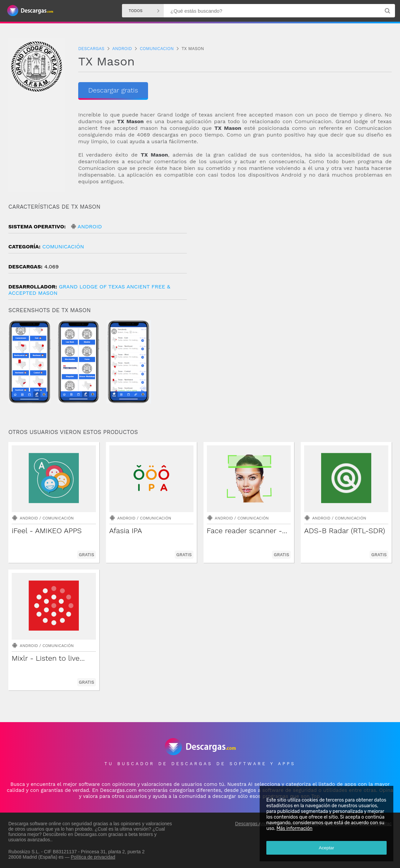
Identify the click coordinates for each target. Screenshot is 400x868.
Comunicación (63, 247)
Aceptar (326, 848)
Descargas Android (255, 824)
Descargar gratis (113, 90)
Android (90, 227)
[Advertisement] (296, 260)
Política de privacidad (93, 857)
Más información (294, 828)
